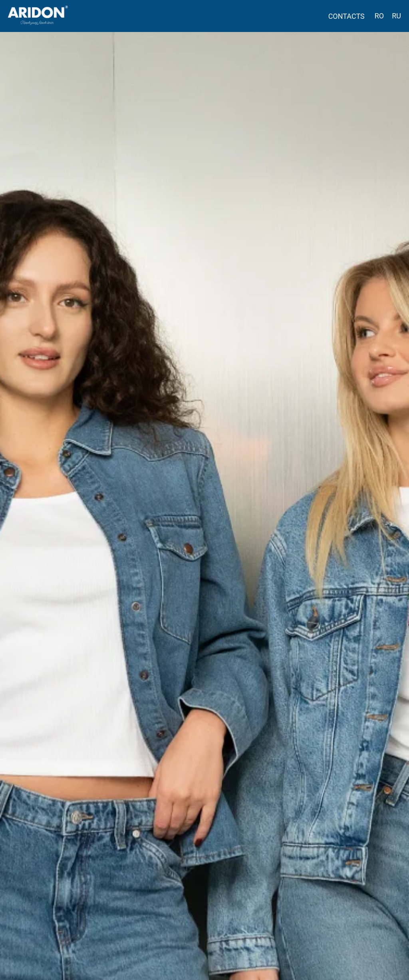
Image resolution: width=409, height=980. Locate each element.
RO (379, 16)
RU (396, 16)
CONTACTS (346, 16)
